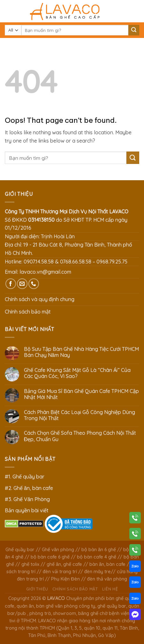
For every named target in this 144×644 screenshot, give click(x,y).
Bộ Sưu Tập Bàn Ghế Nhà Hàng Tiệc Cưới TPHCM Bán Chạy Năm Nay (81, 352)
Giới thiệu (37, 589)
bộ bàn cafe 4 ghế (97, 557)
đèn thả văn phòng (107, 579)
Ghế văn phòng (58, 550)
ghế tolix (30, 564)
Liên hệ (110, 589)
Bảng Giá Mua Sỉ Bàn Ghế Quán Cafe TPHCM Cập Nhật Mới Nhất (81, 394)
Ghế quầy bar (20, 550)
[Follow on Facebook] (11, 284)
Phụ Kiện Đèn (65, 579)
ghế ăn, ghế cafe (64, 564)
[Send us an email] (22, 284)
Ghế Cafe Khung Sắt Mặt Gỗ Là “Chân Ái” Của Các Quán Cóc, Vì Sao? (77, 373)
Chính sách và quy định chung (40, 299)
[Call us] (34, 284)
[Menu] (9, 11)
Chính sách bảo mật (28, 312)
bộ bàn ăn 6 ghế (99, 550)
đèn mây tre (98, 572)
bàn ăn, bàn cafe (107, 564)
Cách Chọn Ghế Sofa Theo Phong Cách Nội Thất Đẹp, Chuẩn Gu (80, 436)
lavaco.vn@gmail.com (45, 272)
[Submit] (134, 30)
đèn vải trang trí (60, 572)
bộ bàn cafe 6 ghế (50, 557)
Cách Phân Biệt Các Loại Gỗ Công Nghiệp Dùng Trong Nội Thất (80, 415)
